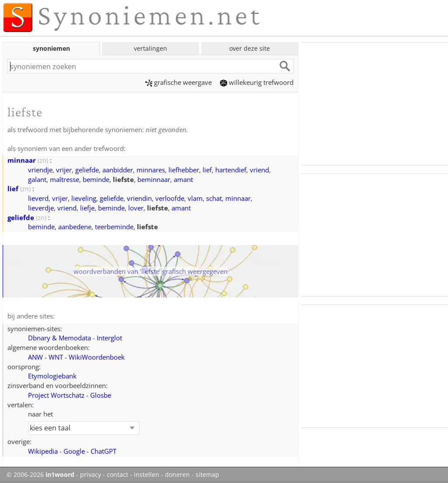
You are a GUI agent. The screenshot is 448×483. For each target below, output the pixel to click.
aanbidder (118, 170)
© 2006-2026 (40, 475)
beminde (96, 179)
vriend (259, 170)
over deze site (250, 48)
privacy (91, 475)
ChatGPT (103, 451)
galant (37, 179)
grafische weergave (178, 82)
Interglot (109, 338)
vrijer (64, 170)
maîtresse (65, 179)
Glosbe (101, 395)
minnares (151, 170)
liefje (87, 208)
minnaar (22, 160)
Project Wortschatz (56, 395)
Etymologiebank (52, 376)
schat (214, 198)
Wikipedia (43, 451)
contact (117, 475)
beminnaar (154, 179)
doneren (177, 475)
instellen (147, 475)
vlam (195, 198)
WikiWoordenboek (97, 357)
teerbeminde (114, 227)
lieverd (38, 198)
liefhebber (184, 170)
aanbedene (75, 227)
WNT (56, 357)
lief (207, 170)
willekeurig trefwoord (257, 82)
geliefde (87, 170)
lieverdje (41, 208)
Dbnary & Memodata (59, 338)
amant (183, 179)
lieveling (84, 198)
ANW (35, 357)
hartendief (231, 170)
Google (74, 451)
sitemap (207, 475)
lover (136, 208)
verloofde (170, 198)
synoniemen (51, 48)
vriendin (139, 198)
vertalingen (150, 48)
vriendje (40, 170)
